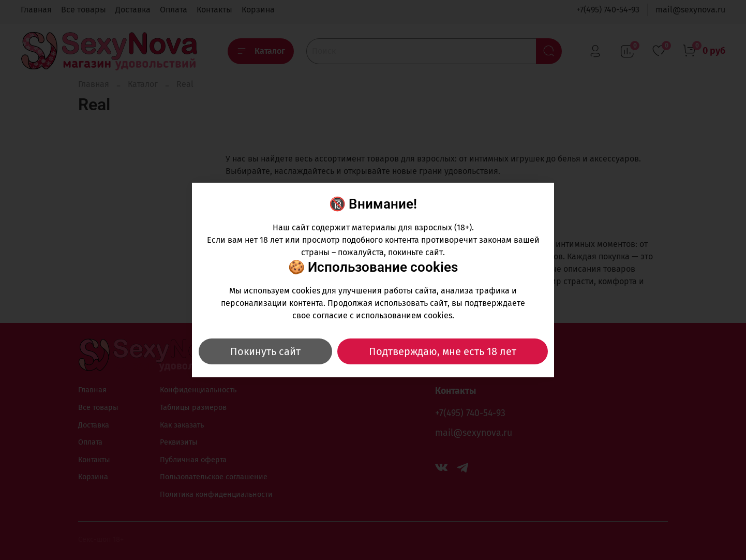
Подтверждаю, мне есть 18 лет (443, 351)
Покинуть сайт (265, 351)
